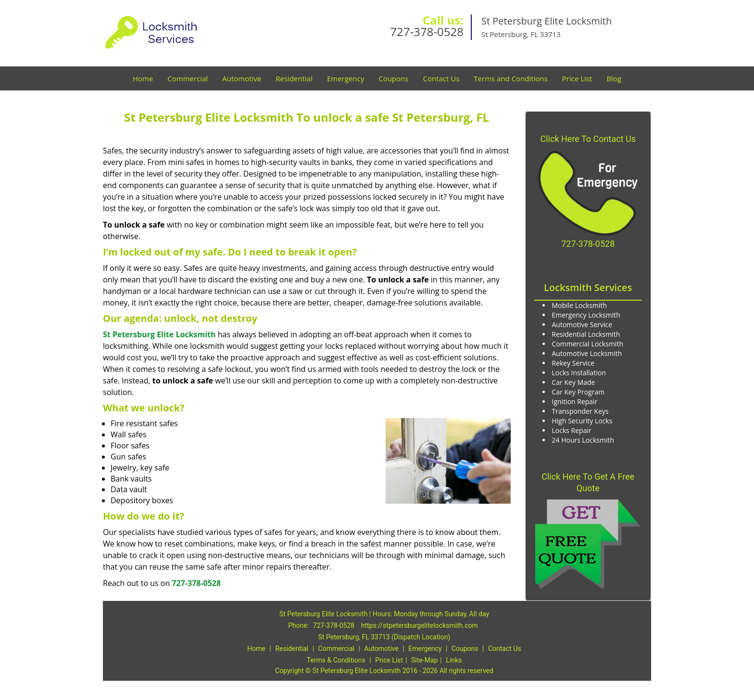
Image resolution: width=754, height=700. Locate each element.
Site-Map (424, 660)
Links (454, 660)
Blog (614, 78)
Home (143, 78)
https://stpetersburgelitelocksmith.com (420, 625)
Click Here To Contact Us (588, 139)
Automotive (242, 78)
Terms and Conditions (511, 78)
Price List (577, 78)
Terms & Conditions (336, 660)
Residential (294, 78)
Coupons (393, 78)
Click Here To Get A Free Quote (588, 482)
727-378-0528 (427, 32)
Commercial (188, 78)
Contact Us (441, 78)
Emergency (346, 78)
